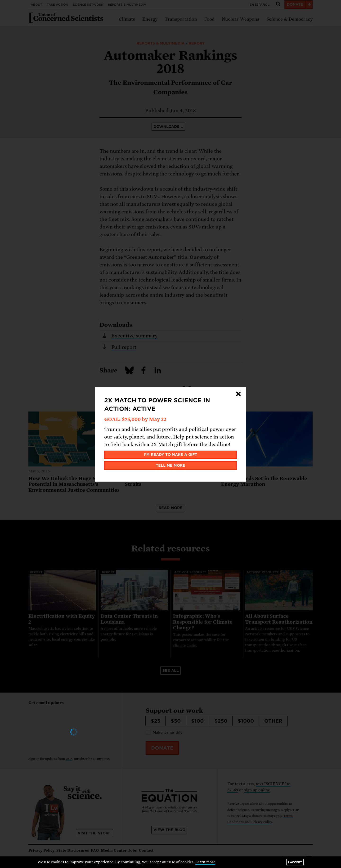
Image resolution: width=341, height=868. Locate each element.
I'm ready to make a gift (171, 455)
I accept (295, 862)
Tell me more (171, 465)
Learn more (205, 862)
